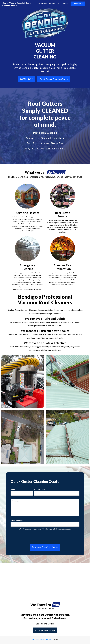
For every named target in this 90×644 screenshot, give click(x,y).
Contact (65, 3)
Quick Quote (54, 3)
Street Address (17, 520)
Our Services (42, 3)
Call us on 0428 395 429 (45, 630)
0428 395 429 (78, 4)
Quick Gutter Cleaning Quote (54, 79)
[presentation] (45, 536)
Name (13, 489)
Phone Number (40, 489)
